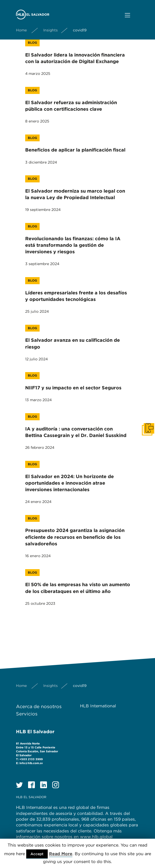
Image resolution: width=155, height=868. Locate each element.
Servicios (27, 714)
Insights (50, 30)
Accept (37, 854)
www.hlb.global (97, 837)
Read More (61, 854)
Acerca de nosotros (39, 706)
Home (21, 30)
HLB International (98, 706)
